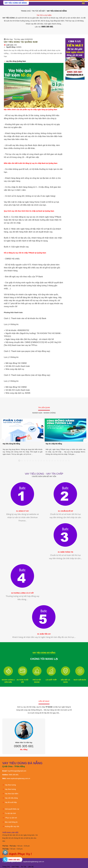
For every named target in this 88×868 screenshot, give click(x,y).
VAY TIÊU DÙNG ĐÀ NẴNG (57, 11)
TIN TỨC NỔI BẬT (39, 11)
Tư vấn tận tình (9, 813)
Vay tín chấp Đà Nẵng (54, 444)
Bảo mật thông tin (10, 822)
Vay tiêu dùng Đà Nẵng (11, 444)
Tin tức (24, 867)
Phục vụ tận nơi (10, 818)
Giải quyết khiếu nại (11, 809)
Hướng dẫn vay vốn (11, 826)
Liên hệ (31, 867)
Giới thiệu (15, 867)
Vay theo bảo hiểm (10, 794)
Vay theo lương (9, 785)
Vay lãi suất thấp (10, 802)
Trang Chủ (26, 11)
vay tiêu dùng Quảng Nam (16, 61)
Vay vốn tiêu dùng (10, 798)
